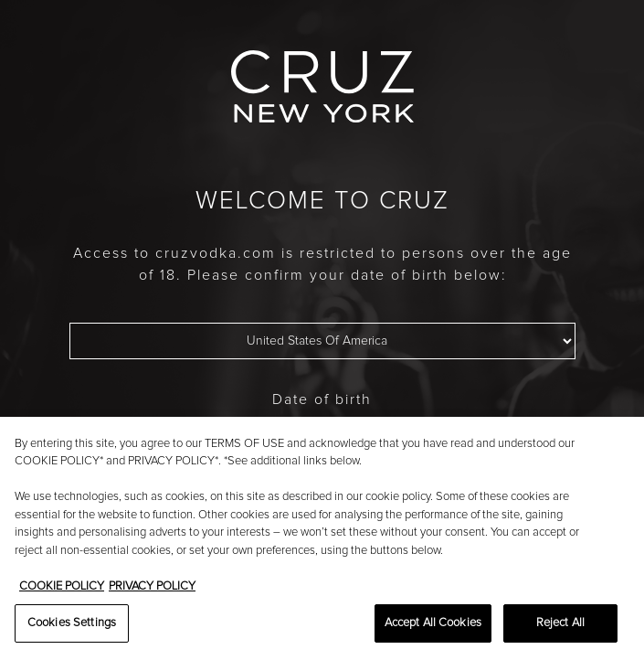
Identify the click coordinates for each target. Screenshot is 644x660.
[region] (322, 538)
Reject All (560, 623)
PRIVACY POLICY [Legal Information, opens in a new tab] (152, 586)
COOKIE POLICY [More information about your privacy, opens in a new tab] (62, 586)
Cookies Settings (72, 623)
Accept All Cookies (433, 623)
